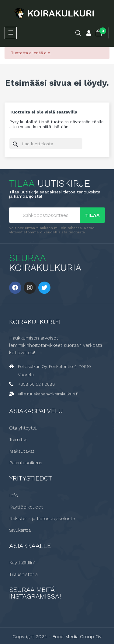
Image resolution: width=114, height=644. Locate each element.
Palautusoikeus (26, 463)
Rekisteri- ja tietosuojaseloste (42, 519)
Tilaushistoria (23, 574)
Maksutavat (22, 451)
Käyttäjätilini (22, 563)
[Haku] (46, 144)
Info (14, 495)
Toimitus (18, 440)
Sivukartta (20, 530)
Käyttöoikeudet (26, 507)
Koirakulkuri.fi (35, 322)
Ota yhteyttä (23, 428)
